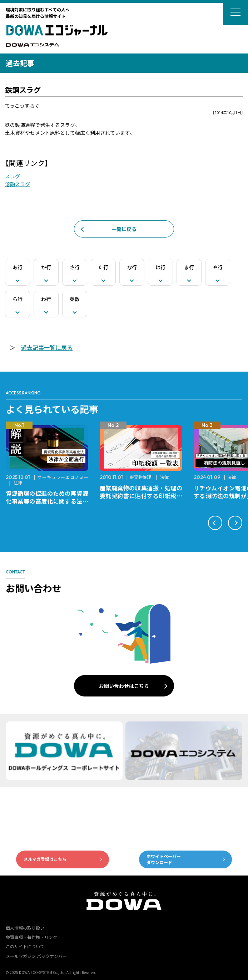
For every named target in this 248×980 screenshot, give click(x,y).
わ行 (46, 299)
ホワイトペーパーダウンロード (164, 859)
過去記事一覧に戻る (47, 347)
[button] (215, 523)
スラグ (13, 176)
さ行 (75, 267)
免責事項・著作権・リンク (31, 937)
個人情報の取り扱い (25, 928)
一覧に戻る (124, 229)
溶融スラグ (18, 184)
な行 (132, 267)
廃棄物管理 (140, 477)
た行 (103, 267)
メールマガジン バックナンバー (36, 956)
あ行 (18, 267)
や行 (218, 267)
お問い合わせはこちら (124, 686)
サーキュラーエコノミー (63, 477)
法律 (18, 483)
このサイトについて (25, 946)
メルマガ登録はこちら (45, 859)
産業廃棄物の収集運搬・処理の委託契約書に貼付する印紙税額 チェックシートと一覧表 (144, 496)
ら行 (18, 299)
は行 (160, 267)
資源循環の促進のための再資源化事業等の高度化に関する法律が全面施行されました (47, 501)
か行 (46, 267)
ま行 (189, 267)
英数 (75, 299)
